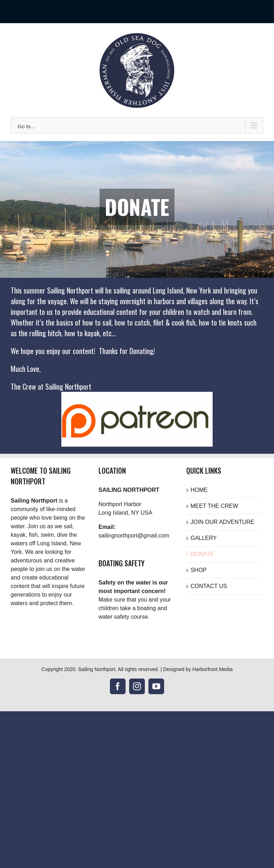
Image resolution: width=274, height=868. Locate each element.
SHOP (199, 570)
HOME (199, 490)
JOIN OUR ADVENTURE (222, 522)
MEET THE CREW (214, 506)
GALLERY (204, 538)
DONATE (202, 554)
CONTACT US (209, 586)
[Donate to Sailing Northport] (137, 396)
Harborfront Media (212, 669)
